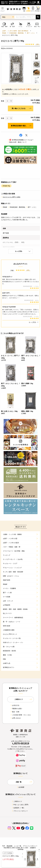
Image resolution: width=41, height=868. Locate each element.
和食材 (4, 33)
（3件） (38, 44)
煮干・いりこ (31, 33)
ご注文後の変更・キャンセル (20, 715)
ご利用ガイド (17, 801)
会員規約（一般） (18, 808)
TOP (4, 846)
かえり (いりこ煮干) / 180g (11, 197)
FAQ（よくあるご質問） (20, 805)
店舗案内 (33, 848)
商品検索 (10, 846)
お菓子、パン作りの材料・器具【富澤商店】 (15, 31)
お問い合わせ (15, 718)
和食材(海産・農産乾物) (17, 33)
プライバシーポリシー (20, 811)
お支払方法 (15, 705)
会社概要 (20, 787)
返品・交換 (15, 712)
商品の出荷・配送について (17, 142)
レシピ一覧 (18, 846)
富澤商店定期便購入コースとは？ (20, 140)
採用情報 (20, 849)
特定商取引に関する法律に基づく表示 (16, 848)
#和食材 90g (6, 186)
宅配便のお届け (16, 709)
